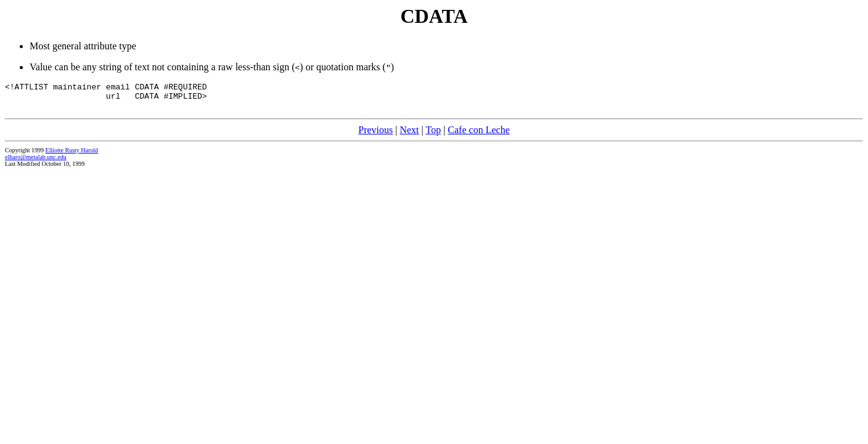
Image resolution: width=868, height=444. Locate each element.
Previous (375, 135)
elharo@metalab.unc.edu (36, 162)
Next (409, 135)
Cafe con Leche (478, 135)
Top (433, 135)
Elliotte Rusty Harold (72, 156)
